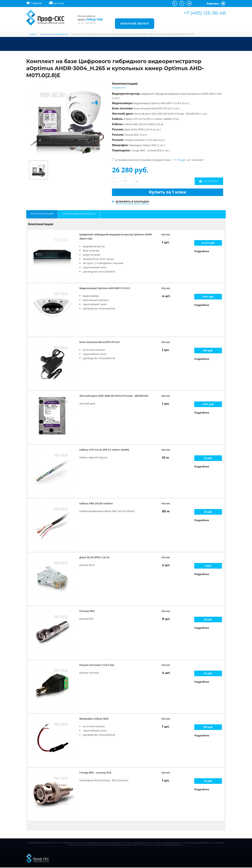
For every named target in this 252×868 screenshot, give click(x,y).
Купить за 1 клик (167, 192)
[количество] (125, 181)
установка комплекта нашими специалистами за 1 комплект (158, 160)
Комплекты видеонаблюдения (54, 34)
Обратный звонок (135, 24)
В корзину (211, 181)
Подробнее (202, 252)
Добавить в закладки (133, 202)
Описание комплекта (79, 214)
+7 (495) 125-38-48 (205, 13)
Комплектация (42, 214)
